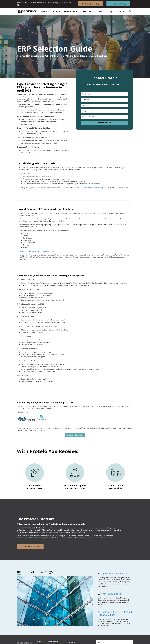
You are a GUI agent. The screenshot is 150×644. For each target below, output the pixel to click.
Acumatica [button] (45, 12)
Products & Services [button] (72, 12)
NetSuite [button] (57, 12)
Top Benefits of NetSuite (114, 573)
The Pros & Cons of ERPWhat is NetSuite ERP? (115, 614)
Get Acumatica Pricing (90, 4)
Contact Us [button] (120, 12)
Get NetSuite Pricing (118, 4)
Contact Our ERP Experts (30, 546)
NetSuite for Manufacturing (93, 188)
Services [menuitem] (39, 641)
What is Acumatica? (111, 594)
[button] (86, 12)
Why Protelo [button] (100, 12)
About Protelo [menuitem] (53, 641)
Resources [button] (87, 12)
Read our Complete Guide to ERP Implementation (37, 251)
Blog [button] (110, 12)
